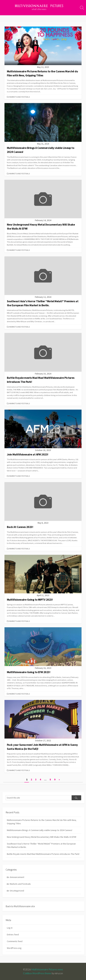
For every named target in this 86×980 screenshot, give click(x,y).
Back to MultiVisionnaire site (20, 906)
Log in (10, 928)
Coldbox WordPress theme (37, 973)
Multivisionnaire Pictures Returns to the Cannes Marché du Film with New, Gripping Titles (42, 822)
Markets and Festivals (20, 97)
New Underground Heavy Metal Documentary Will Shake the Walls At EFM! (42, 837)
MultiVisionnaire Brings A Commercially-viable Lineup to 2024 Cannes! (40, 830)
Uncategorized (17, 891)
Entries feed (13, 935)
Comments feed (15, 941)
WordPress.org (14, 948)
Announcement (17, 877)
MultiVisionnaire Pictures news (47, 969)
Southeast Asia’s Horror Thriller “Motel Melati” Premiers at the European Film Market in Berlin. (41, 845)
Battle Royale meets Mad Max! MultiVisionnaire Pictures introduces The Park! (43, 854)
